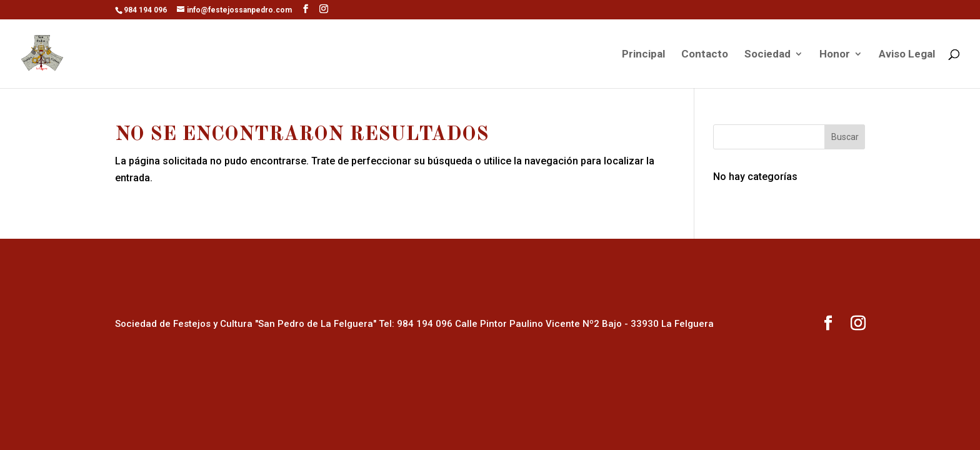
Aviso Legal (907, 55)
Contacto (705, 55)
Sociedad (767, 55)
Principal (643, 55)
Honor (835, 55)
